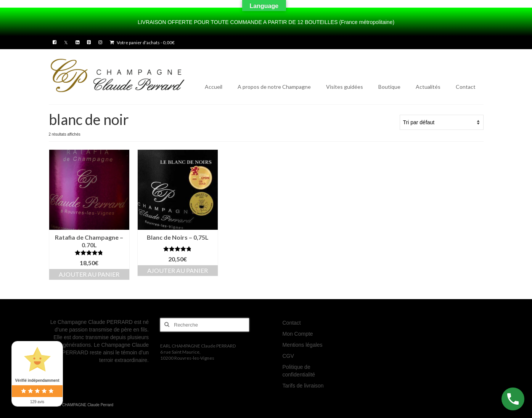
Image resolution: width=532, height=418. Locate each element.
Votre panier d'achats (142, 42)
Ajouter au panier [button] (89, 274)
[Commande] (442, 122)
